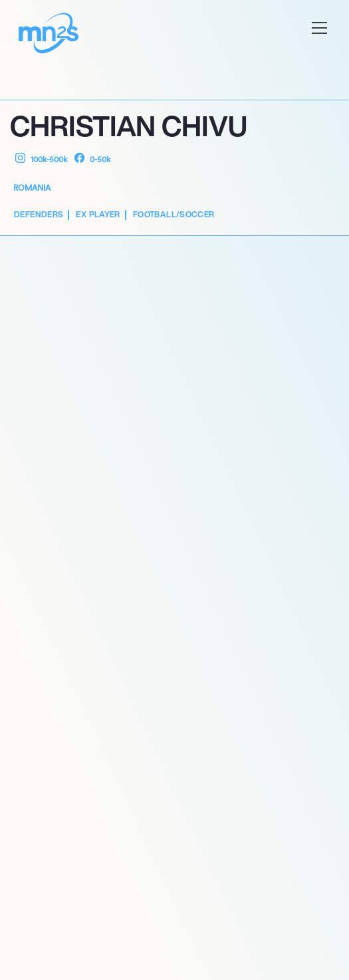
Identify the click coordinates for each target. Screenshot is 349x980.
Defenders (39, 214)
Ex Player (98, 214)
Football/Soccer (174, 214)
